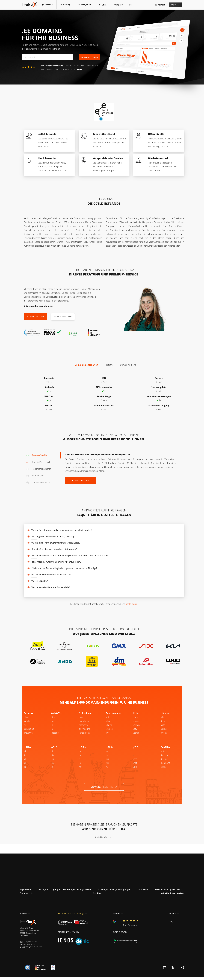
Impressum (26, 892)
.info (135, 769)
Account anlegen (36, 317)
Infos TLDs (143, 892)
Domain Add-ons (128, 365)
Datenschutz (27, 896)
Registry (109, 365)
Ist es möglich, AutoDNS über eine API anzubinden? (56, 562)
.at (25, 754)
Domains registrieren (104, 789)
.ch (25, 762)
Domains (48, 5)
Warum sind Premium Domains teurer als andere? (56, 543)
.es (52, 762)
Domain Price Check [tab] (38, 462)
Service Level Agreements (167, 892)
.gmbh (27, 724)
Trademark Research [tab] (38, 469)
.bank (81, 720)
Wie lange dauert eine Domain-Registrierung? (53, 536)
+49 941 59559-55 (31, 947)
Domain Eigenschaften (86, 365)
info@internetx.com (34, 950)
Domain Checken (90, 57)
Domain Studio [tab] (36, 455)
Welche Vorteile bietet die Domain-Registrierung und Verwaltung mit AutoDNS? (70, 556)
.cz (25, 769)
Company (118, 5)
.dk (53, 758)
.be (162, 762)
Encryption (85, 5)
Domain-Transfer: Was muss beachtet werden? (54, 549)
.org (135, 762)
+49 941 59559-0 (31, 945)
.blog (163, 724)
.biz (135, 754)
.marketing (84, 728)
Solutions (103, 5)
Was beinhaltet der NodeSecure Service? (51, 575)
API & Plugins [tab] (35, 476)
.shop (26, 720)
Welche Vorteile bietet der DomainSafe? (51, 587)
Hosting (66, 5)
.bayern (164, 758)
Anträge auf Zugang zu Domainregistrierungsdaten (64, 892)
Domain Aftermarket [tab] (38, 482)
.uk (107, 762)
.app (53, 724)
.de (53, 754)
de (173, 925)
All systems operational (125, 943)
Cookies (96, 896)
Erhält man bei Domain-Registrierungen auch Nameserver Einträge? (64, 568)
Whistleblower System (171, 896)
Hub (130, 5)
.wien (163, 769)
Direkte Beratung (63, 317)
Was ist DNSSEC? (40, 581)
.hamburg (165, 765)
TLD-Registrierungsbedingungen (115, 892)
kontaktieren (132, 604)
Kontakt (160, 5)
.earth (136, 735)
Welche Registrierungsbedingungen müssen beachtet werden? (62, 530)
